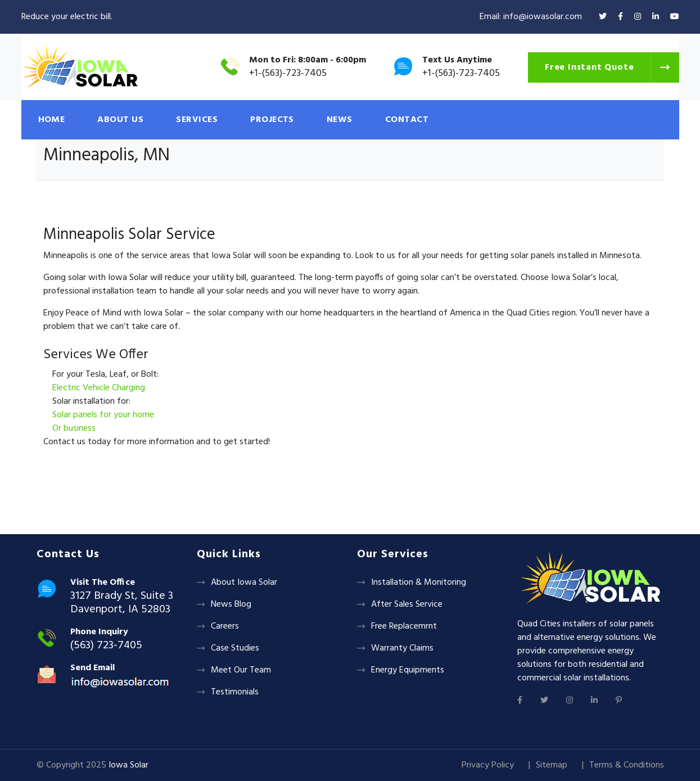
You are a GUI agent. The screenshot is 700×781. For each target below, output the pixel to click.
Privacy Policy (488, 765)
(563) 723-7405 (106, 645)
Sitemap (552, 765)
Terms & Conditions (627, 765)
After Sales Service (407, 604)
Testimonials (235, 692)
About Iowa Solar (244, 583)
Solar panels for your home (103, 415)
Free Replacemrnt (404, 626)
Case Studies (235, 648)
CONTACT (407, 120)
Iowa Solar (128, 765)
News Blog (231, 604)
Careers (225, 626)
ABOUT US (120, 120)
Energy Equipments (408, 670)
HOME (52, 120)
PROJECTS (272, 120)
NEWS (340, 120)
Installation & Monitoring (419, 583)
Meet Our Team (241, 670)
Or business (74, 428)
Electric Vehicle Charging (99, 388)
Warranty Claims (402, 648)
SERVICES (197, 120)
